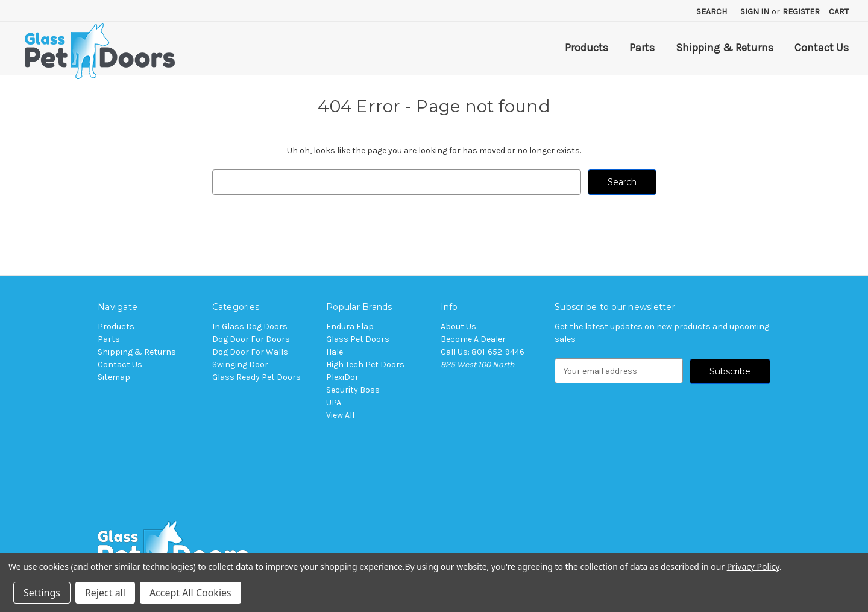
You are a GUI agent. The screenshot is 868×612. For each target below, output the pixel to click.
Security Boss (353, 390)
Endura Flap (350, 327)
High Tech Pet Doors (365, 364)
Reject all (105, 593)
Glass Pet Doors (358, 339)
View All (340, 415)
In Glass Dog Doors (250, 327)
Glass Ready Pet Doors (256, 377)
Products (587, 48)
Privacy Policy (753, 566)
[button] (434, 549)
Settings (42, 593)
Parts (642, 48)
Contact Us (822, 48)
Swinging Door (240, 364)
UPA (334, 402)
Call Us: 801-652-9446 (483, 352)
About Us (458, 327)
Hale (335, 352)
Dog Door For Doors (251, 339)
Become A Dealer (473, 339)
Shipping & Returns (725, 48)
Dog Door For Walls (250, 352)
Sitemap (114, 377)
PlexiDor (342, 377)
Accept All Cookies (190, 593)
